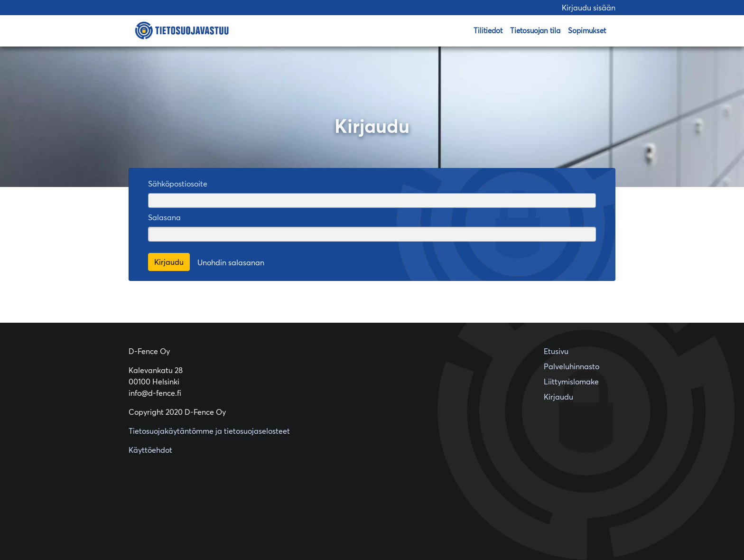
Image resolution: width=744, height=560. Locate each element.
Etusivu (556, 351)
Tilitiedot (488, 31)
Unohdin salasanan (231, 262)
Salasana (164, 217)
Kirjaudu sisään (589, 8)
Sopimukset (587, 31)
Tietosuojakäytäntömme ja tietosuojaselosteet (209, 431)
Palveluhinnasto (572, 366)
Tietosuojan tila (535, 31)
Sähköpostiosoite (178, 184)
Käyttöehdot (150, 450)
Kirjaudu (558, 397)
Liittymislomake (571, 382)
